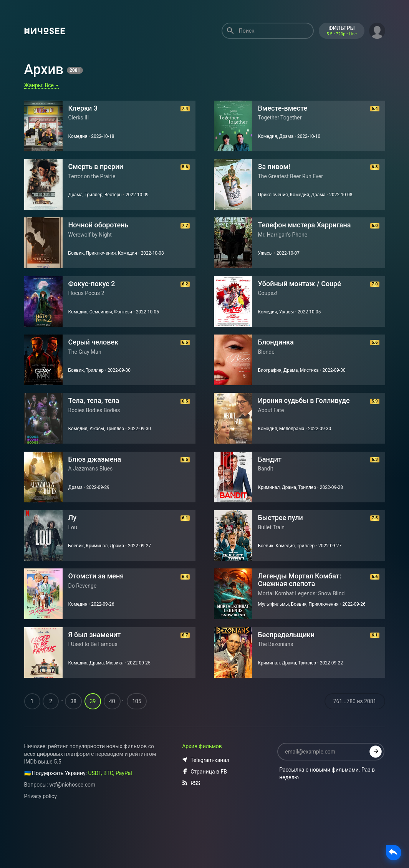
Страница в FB (204, 817)
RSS (191, 828)
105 (137, 746)
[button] (377, 30)
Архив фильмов (202, 791)
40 (112, 746)
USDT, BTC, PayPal (110, 818)
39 (93, 746)
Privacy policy (41, 841)
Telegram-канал (206, 805)
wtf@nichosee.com (72, 830)
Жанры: (42, 85)
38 (73, 746)
